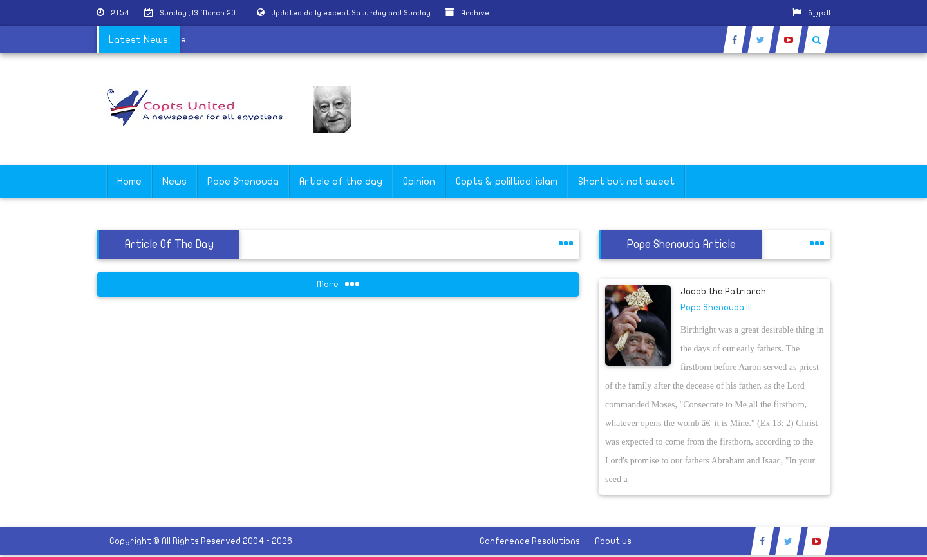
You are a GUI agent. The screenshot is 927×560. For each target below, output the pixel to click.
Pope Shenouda (243, 182)
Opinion (419, 182)
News (174, 182)
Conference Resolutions (530, 541)
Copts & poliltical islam (507, 182)
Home (129, 182)
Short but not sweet (626, 182)
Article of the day (341, 182)
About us (613, 541)
